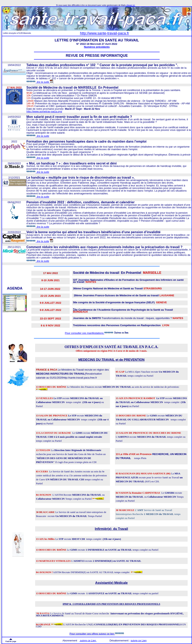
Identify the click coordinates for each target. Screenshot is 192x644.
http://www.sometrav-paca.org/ (44, 111)
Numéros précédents (97, 47)
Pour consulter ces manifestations (85, 333)
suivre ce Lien (139, 641)
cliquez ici (131, 5)
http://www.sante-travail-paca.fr (105, 33)
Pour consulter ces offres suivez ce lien (97, 634)
